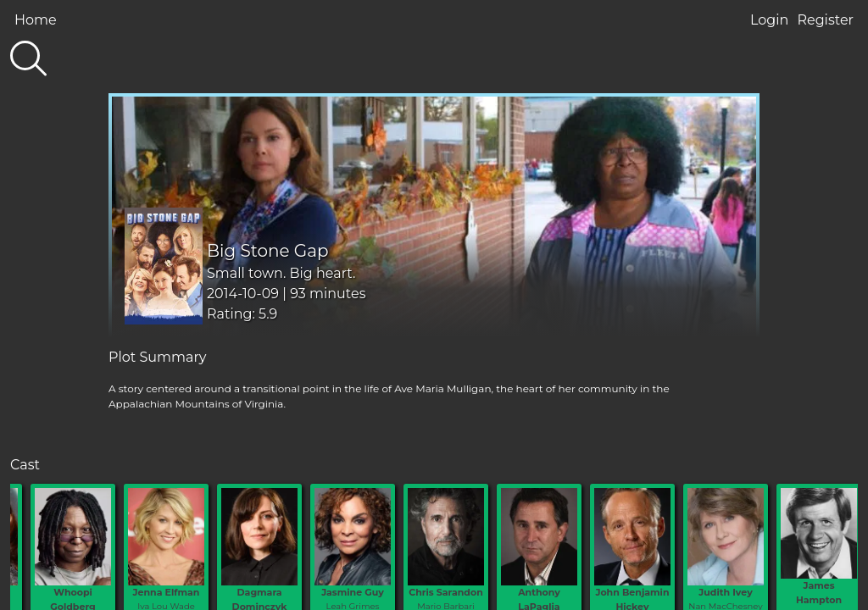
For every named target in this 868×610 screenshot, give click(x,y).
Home (36, 20)
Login (769, 20)
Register (825, 20)
